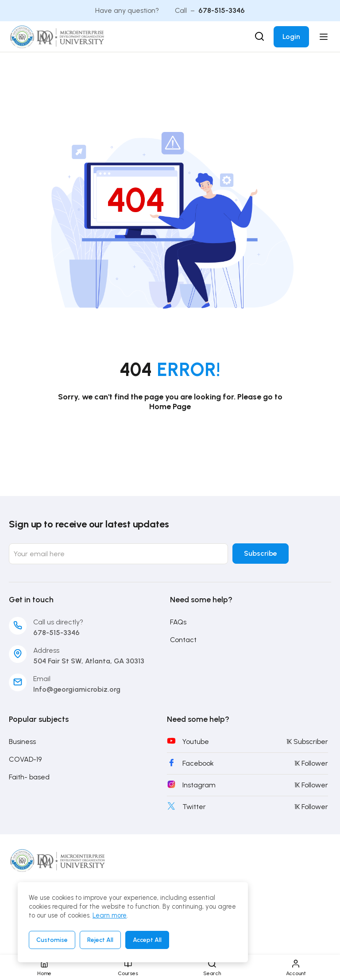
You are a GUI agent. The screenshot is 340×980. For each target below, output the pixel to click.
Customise (52, 940)
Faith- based (29, 777)
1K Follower (311, 764)
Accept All (147, 940)
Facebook (198, 764)
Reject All (100, 940)
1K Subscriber (307, 742)
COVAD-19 (25, 760)
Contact (183, 640)
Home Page (170, 407)
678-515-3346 (222, 10)
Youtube (196, 742)
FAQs (178, 622)
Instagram (199, 785)
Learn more (110, 915)
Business (22, 742)
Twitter (194, 807)
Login (291, 37)
